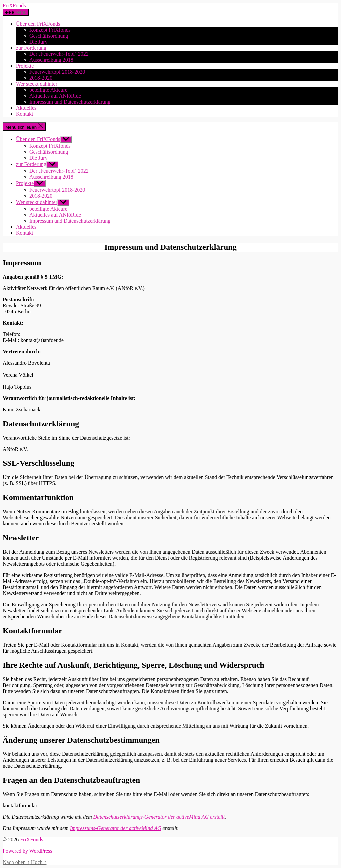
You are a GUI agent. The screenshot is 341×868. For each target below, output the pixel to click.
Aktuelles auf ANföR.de (55, 96)
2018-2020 (41, 78)
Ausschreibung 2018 (51, 60)
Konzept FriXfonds (50, 30)
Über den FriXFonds (38, 24)
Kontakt (25, 114)
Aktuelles (26, 108)
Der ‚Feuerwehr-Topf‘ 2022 (59, 54)
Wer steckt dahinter (37, 84)
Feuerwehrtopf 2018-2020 (57, 72)
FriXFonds (14, 5)
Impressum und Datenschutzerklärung (70, 102)
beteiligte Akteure (48, 90)
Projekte (25, 66)
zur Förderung (31, 48)
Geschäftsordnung (49, 36)
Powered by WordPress (27, 851)
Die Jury (38, 42)
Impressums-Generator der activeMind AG (116, 828)
